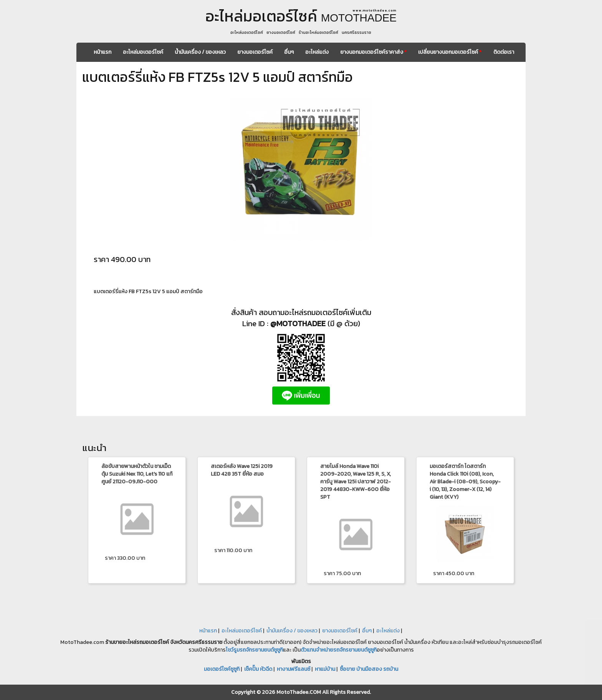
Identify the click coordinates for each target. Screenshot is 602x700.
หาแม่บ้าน (325, 669)
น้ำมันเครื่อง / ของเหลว (200, 52)
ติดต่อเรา (504, 52)
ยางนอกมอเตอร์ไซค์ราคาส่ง (373, 52)
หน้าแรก (103, 52)
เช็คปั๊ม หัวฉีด (258, 669)
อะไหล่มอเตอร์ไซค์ (143, 52)
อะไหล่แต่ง (317, 52)
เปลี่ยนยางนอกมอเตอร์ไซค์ (450, 52)
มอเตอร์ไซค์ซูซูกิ (222, 669)
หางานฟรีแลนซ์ (294, 669)
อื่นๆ (289, 52)
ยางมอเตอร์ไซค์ (255, 52)
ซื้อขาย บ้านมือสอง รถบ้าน (369, 669)
